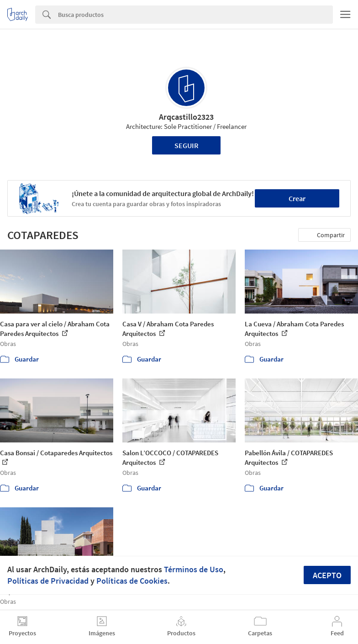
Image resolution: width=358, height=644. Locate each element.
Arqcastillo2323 (186, 117)
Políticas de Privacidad (48, 581)
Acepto (327, 575)
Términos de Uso (194, 569)
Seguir (187, 145)
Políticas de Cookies (132, 581)
